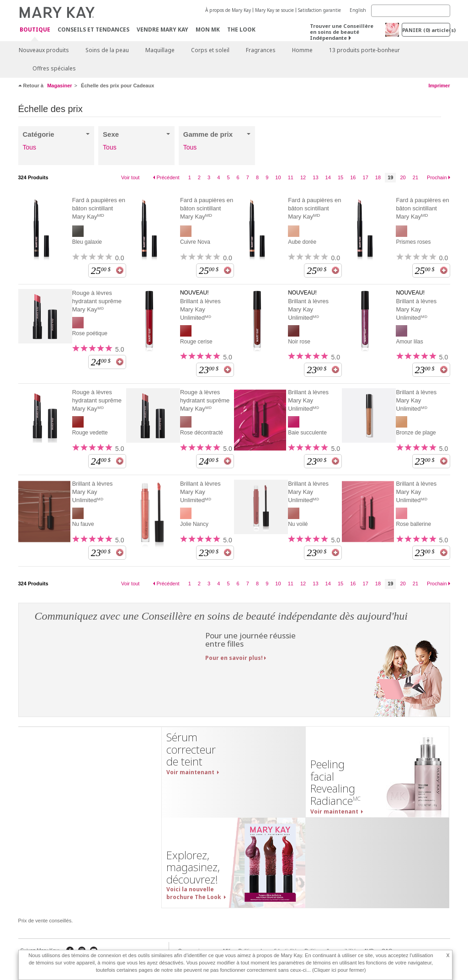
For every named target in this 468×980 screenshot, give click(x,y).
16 (353, 177)
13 (315, 177)
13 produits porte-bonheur (364, 50)
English (358, 10)
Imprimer (439, 86)
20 (403, 177)
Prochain (437, 177)
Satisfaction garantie (319, 10)
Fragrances (261, 50)
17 (366, 177)
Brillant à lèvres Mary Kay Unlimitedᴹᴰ (200, 309)
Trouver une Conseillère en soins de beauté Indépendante (342, 32)
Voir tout (130, 177)
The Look (241, 29)
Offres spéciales (54, 68)
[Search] (411, 11)
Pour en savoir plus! (234, 658)
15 (340, 177)
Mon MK (208, 29)
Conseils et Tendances (93, 29)
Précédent (168, 177)
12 (303, 177)
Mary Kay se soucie (274, 10)
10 (278, 177)
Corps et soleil (210, 50)
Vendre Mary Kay (162, 29)
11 (291, 177)
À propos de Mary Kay (228, 10)
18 (378, 177)
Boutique (35, 30)
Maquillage (160, 50)
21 (415, 177)
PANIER (426, 30)
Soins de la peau (107, 50)
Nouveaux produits (44, 50)
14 (328, 177)
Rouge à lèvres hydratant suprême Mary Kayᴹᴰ (97, 301)
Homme (302, 50)
